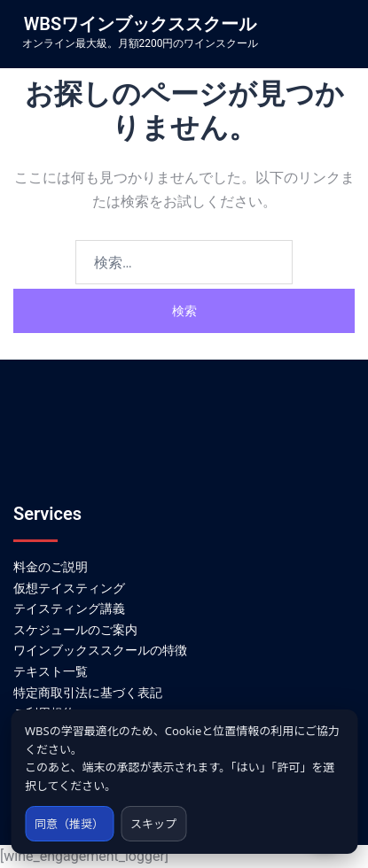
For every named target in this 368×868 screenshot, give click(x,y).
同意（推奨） (69, 824)
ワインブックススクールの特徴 (100, 650)
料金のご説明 (51, 567)
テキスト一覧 (51, 671)
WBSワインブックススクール (140, 24)
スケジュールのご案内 (75, 630)
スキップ (153, 824)
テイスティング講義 (69, 608)
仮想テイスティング (69, 588)
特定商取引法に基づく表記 (88, 693)
